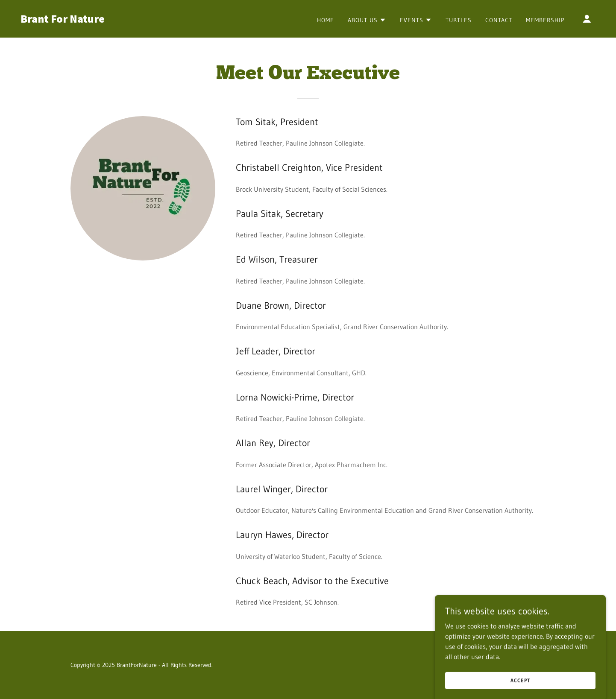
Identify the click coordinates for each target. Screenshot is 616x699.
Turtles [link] (459, 20)
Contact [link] (499, 20)
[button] (367, 20)
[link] (101, 20)
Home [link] (326, 20)
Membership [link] (545, 20)
